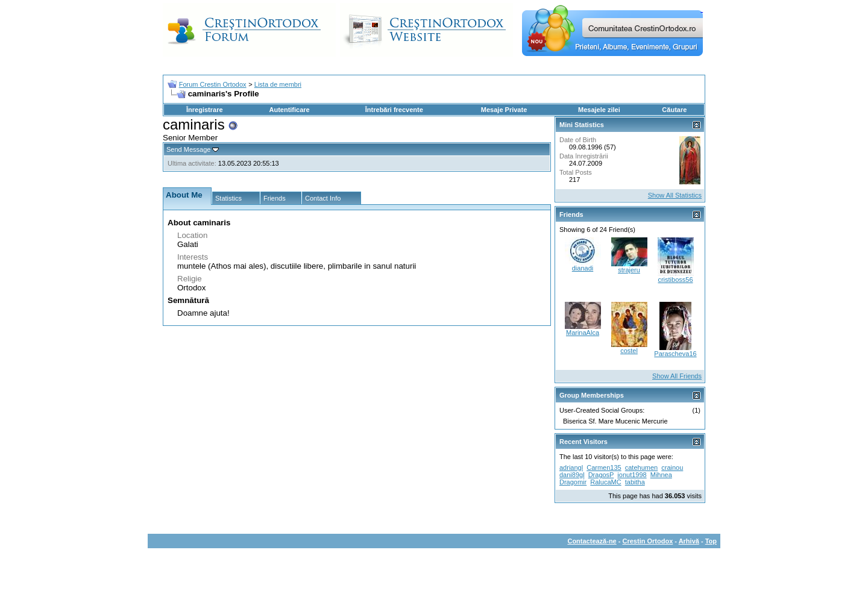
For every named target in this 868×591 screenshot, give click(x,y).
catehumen (641, 467)
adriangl (571, 467)
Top (711, 541)
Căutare (674, 110)
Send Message (188, 149)
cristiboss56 (675, 280)
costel (629, 351)
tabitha (635, 482)
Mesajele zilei (599, 110)
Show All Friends (677, 376)
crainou (672, 467)
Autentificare (289, 110)
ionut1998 (632, 475)
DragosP (601, 475)
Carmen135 (604, 467)
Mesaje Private (504, 110)
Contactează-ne (592, 541)
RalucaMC (605, 482)
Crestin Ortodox (648, 541)
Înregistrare (205, 110)
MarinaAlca (583, 333)
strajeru (629, 270)
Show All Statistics (675, 195)
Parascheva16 (675, 354)
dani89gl (572, 475)
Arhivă (689, 541)
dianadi (583, 268)
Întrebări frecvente (394, 110)
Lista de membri (278, 84)
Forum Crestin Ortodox (213, 84)
